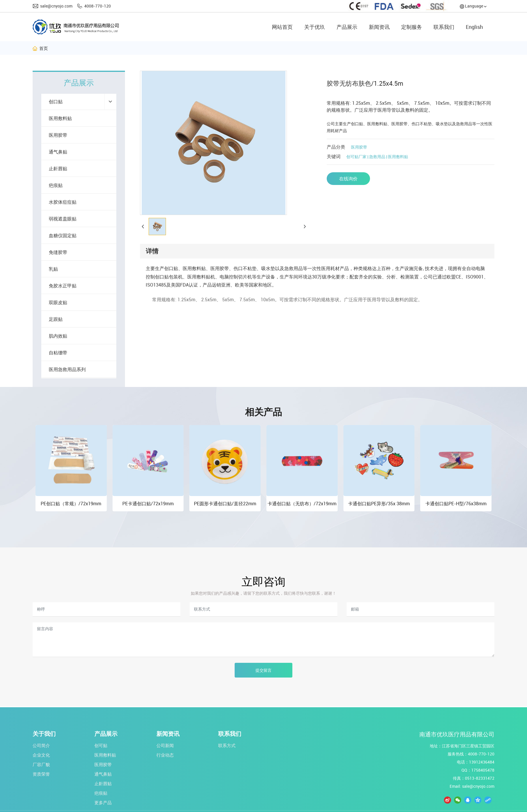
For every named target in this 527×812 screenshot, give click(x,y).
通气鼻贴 (103, 774)
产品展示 (106, 734)
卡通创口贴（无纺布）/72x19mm (302, 504)
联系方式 (227, 745)
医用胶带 (359, 147)
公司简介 (41, 745)
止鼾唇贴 (103, 783)
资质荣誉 (41, 774)
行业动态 (165, 755)
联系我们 (230, 734)
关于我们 (44, 734)
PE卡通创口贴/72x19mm (148, 504)
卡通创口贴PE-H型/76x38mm (456, 504)
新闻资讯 (168, 734)
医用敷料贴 (105, 755)
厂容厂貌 (41, 764)
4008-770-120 (98, 6)
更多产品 (103, 802)
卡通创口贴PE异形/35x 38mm (379, 504)
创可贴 (101, 745)
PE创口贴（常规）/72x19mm (71, 504)
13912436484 (482, 762)
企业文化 (41, 755)
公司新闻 (165, 745)
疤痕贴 (101, 793)
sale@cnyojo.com (56, 6)
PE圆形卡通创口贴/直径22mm (225, 504)
